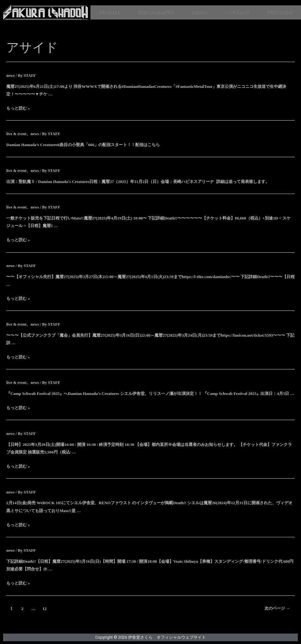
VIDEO (200, 12)
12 (45, 608)
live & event (17, 134)
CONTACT (237, 12)
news (11, 75)
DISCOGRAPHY (156, 12)
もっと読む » (18, 108)
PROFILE (110, 12)
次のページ (274, 608)
